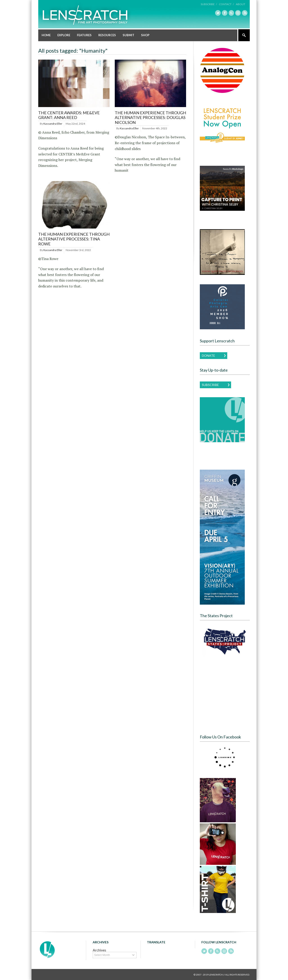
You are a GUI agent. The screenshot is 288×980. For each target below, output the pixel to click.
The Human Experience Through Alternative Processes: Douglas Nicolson (150, 117)
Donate (208, 355)
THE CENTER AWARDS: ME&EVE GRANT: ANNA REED (69, 115)
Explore (64, 35)
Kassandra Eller (53, 123)
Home (46, 35)
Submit (128, 35)
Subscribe (210, 385)
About (241, 4)
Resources (107, 35)
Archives (99, 950)
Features (84, 35)
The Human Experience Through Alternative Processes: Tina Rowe (74, 239)
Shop (145, 35)
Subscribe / (209, 4)
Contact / (227, 4)
